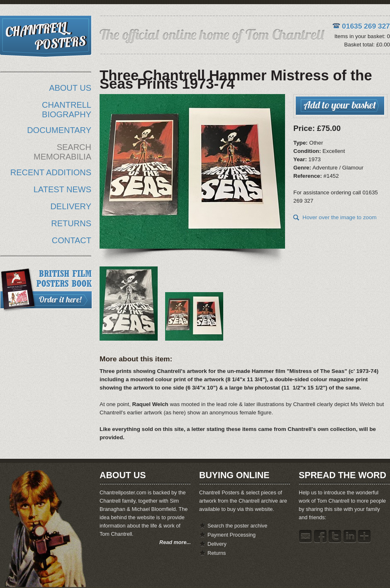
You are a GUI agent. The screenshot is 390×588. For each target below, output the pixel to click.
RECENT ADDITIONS (51, 172)
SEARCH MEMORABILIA (62, 152)
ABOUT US (70, 88)
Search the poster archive (237, 526)
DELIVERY (71, 206)
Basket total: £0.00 (367, 45)
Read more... (175, 542)
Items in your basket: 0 (362, 36)
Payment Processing (232, 535)
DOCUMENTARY (59, 130)
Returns (217, 553)
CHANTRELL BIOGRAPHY (67, 110)
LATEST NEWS (62, 189)
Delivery (217, 544)
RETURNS (71, 223)
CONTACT (72, 240)
